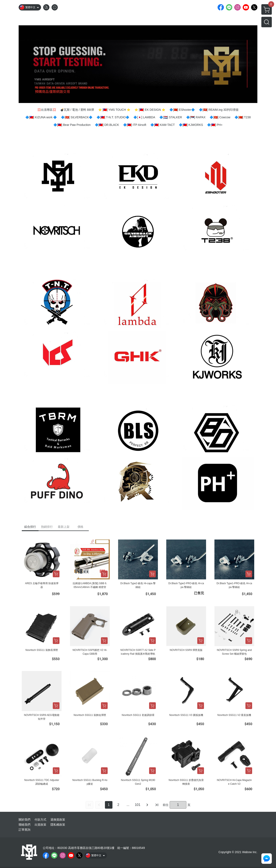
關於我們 (25, 820)
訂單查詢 (25, 830)
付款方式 (40, 820)
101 (138, 805)
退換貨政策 (58, 820)
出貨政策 (40, 825)
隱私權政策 (58, 825)
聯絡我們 (25, 825)
